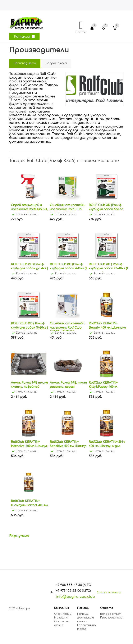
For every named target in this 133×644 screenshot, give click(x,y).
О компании (63, 614)
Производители (111, 618)
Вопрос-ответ (111, 614)
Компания (61, 608)
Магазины (61, 618)
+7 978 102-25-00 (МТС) (73, 591)
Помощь (83, 608)
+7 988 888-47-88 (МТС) (74, 585)
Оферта (107, 608)
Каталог (24, 37)
